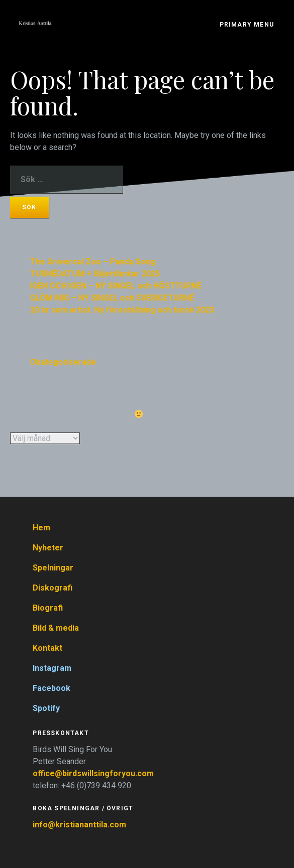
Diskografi (53, 588)
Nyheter (48, 548)
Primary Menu (247, 25)
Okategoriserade (63, 362)
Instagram (52, 668)
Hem (41, 528)
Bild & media (56, 628)
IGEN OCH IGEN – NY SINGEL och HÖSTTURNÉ (116, 286)
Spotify (46, 708)
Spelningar (53, 568)
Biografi (48, 608)
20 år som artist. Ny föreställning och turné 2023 (122, 310)
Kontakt (47, 648)
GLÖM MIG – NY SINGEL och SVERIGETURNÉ (112, 298)
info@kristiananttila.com (79, 825)
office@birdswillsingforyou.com (94, 773)
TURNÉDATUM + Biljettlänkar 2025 (95, 274)
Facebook (52, 688)
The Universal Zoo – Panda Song (93, 262)
